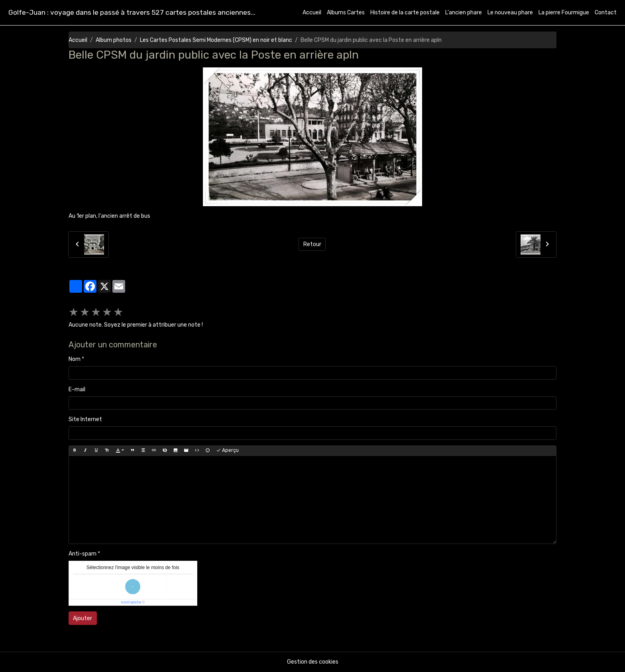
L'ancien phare (464, 13)
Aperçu (227, 450)
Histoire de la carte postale (405, 13)
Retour (312, 244)
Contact (606, 13)
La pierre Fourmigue (564, 13)
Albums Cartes (346, 13)
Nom (75, 359)
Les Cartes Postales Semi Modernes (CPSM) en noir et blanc (216, 40)
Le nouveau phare (510, 13)
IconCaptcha (131, 602)
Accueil (312, 13)
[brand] (132, 13)
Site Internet (85, 419)
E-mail (77, 389)
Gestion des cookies (313, 662)
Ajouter (83, 618)
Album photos (114, 40)
